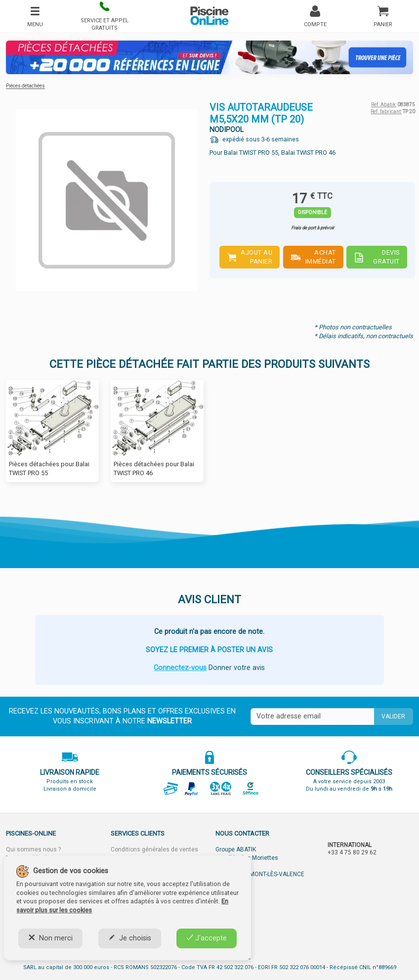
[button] (105, 16)
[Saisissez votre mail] (312, 716)
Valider (393, 716)
